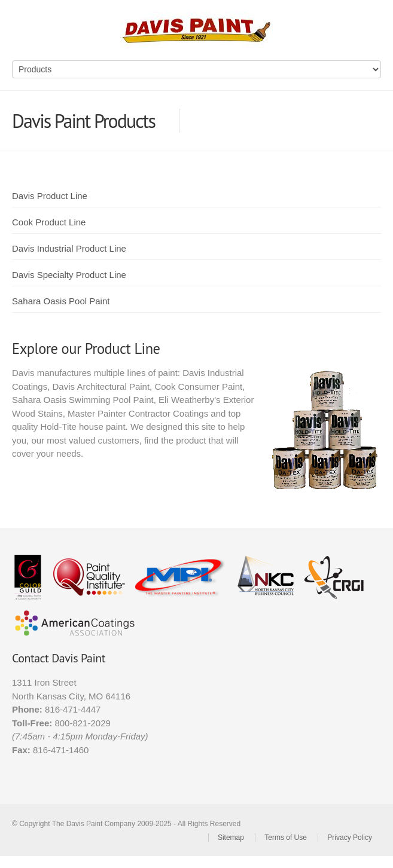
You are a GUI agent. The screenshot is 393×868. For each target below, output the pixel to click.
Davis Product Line (50, 196)
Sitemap (231, 838)
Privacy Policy (350, 838)
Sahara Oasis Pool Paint (61, 301)
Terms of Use (286, 838)
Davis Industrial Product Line (69, 248)
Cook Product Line (49, 222)
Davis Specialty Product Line (69, 275)
